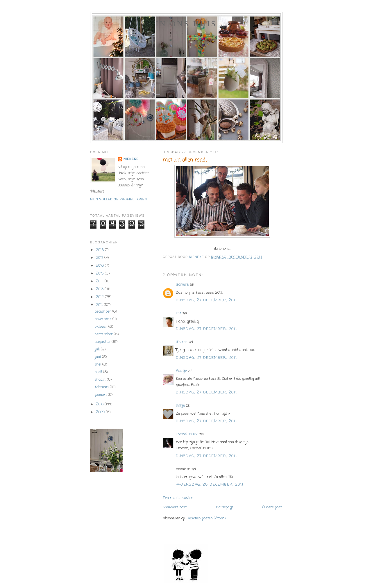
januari (101, 395)
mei (99, 365)
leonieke (182, 285)
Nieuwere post (175, 507)
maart (101, 380)
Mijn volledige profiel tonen (119, 199)
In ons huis (186, 24)
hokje (180, 406)
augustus (103, 342)
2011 (100, 305)
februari (102, 387)
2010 (100, 404)
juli (98, 349)
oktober (102, 327)
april (99, 372)
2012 (100, 297)
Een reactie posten (178, 498)
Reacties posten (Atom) (206, 518)
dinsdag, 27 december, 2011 (206, 300)
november (104, 319)
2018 (100, 250)
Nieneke (131, 159)
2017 (100, 258)
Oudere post (272, 507)
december (103, 312)
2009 (101, 412)
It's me (182, 342)
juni (98, 357)
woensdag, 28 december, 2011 (210, 485)
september (104, 334)
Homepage (225, 507)
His (179, 313)
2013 (100, 289)
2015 (100, 273)
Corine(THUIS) (187, 434)
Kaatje (181, 371)
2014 (100, 281)
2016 (100, 266)
